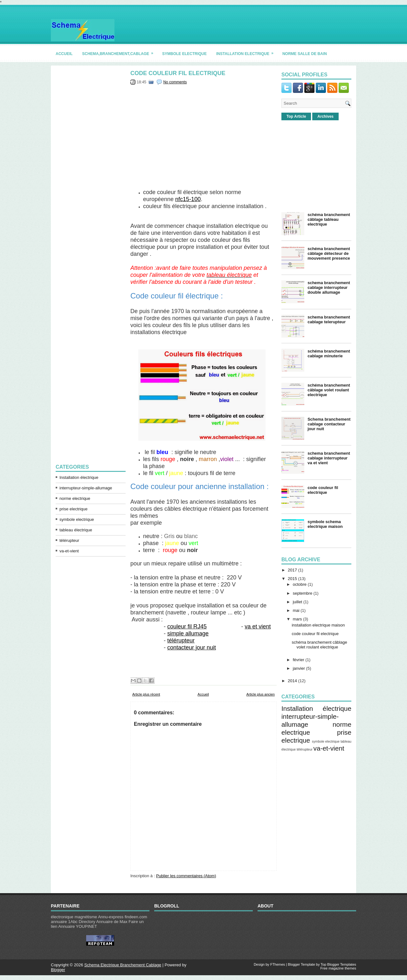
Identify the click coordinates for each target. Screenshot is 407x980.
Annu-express (111, 917)
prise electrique (73, 509)
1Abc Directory (82, 922)
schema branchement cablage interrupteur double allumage (329, 287)
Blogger (58, 970)
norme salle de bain (305, 54)
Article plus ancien (261, 694)
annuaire (59, 922)
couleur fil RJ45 (187, 626)
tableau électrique (76, 530)
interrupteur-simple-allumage (86, 488)
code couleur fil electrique (178, 73)
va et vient (258, 626)
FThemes (278, 964)
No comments (175, 82)
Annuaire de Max (112, 922)
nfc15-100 (188, 199)
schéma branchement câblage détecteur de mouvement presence (329, 253)
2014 (292, 681)
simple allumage (188, 633)
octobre (300, 584)
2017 (292, 570)
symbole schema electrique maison (325, 524)
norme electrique (75, 498)
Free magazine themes (338, 968)
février (299, 660)
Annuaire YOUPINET (78, 926)
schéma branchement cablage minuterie (329, 353)
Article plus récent (146, 694)
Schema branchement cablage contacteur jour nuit (329, 424)
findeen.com (136, 917)
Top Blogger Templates (338, 964)
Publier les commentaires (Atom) (186, 876)
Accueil (203, 694)
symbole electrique (184, 54)
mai (296, 610)
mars (297, 619)
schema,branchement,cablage (120, 51)
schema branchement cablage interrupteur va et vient (329, 458)
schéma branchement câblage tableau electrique (329, 219)
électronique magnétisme (74, 917)
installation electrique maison (318, 625)
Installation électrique (79, 477)
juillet (298, 602)
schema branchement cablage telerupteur (329, 319)
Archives (325, 116)
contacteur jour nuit (192, 647)
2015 (292, 579)
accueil (64, 54)
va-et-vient (69, 551)
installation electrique (247, 51)
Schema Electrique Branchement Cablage (123, 965)
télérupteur (69, 540)
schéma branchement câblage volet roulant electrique (329, 390)
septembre (303, 593)
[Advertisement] (91, 166)
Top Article (296, 116)
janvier (299, 668)
